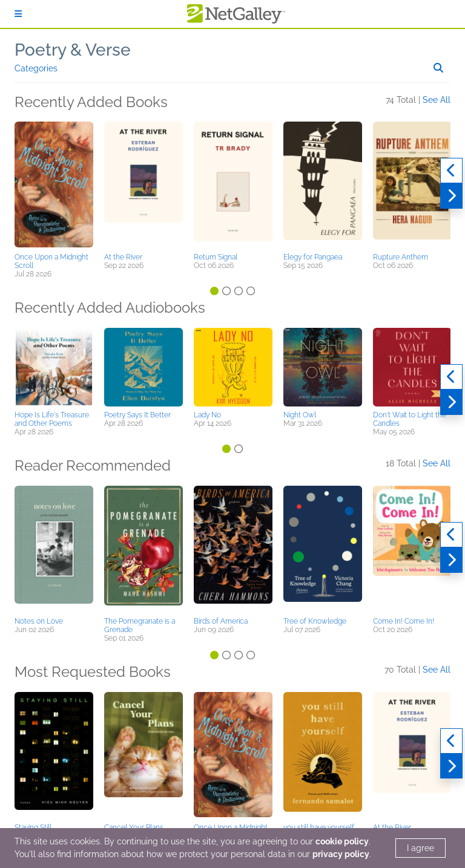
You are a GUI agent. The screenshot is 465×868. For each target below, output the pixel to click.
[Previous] (451, 171)
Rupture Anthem (401, 257)
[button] (54, 185)
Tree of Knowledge (315, 621)
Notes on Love (39, 621)
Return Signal (216, 257)
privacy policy (341, 854)
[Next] (451, 196)
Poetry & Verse (73, 50)
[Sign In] (18, 14)
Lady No (207, 415)
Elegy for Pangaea (313, 257)
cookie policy (342, 841)
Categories (36, 68)
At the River (123, 257)
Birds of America (221, 621)
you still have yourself (319, 827)
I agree (420, 848)
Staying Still (33, 827)
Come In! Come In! (404, 621)
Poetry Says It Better (137, 415)
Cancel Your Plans (134, 827)
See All (437, 100)
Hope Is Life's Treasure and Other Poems (52, 419)
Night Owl (300, 415)
